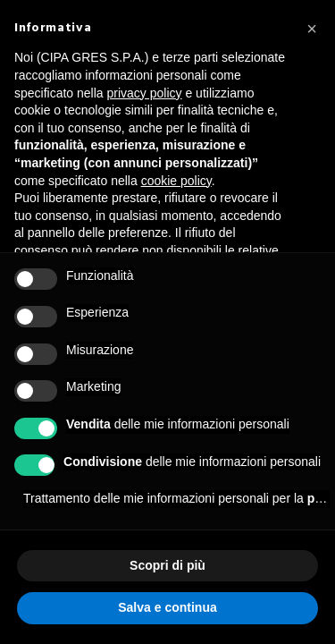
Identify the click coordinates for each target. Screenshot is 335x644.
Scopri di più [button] (167, 565)
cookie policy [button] (176, 181)
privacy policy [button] (145, 93)
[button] (312, 29)
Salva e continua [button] (167, 607)
